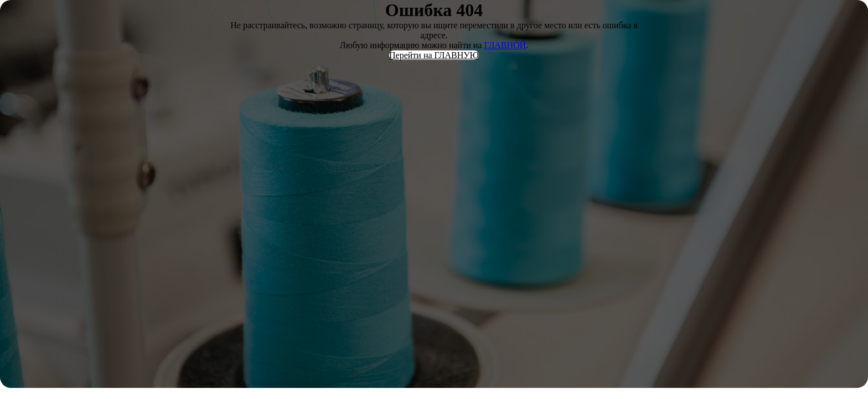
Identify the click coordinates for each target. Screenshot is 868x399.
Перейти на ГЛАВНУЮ (434, 55)
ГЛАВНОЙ (505, 45)
